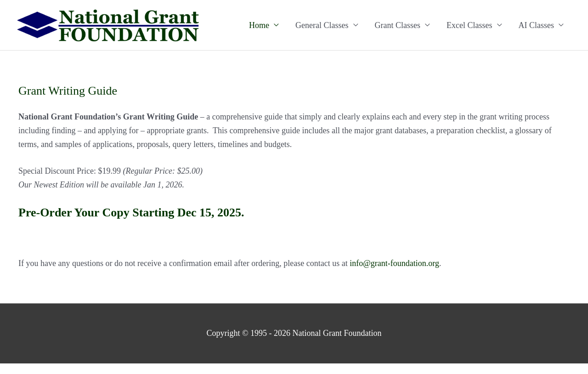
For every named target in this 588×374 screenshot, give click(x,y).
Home (259, 25)
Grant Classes (398, 25)
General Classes (322, 25)
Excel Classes (469, 25)
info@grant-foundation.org (394, 263)
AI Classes (537, 25)
